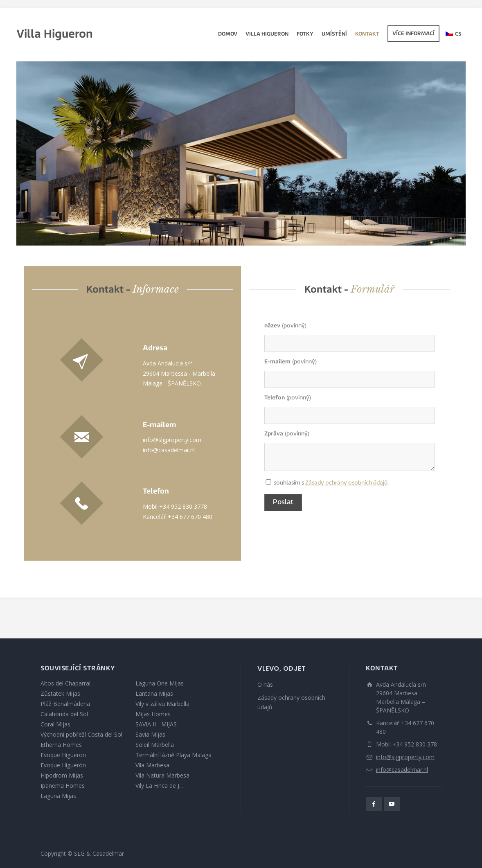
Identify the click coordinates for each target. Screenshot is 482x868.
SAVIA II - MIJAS (156, 724)
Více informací (413, 34)
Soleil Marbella (155, 745)
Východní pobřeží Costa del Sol (81, 734)
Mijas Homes (153, 714)
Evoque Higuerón (63, 765)
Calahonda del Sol (64, 714)
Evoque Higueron (63, 755)
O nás (265, 684)
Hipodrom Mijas (62, 775)
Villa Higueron (267, 34)
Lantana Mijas (154, 693)
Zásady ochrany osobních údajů (346, 483)
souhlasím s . (268, 483)
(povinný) (285, 326)
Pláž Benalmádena (65, 704)
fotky (305, 34)
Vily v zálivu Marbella (162, 704)
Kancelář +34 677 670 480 (178, 517)
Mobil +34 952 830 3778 (175, 506)
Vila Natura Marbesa (162, 775)
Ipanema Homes (63, 786)
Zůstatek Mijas (60, 693)
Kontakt (367, 34)
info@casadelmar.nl (169, 450)
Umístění (334, 34)
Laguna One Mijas (160, 683)
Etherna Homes (61, 745)
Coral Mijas (55, 724)
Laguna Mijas (58, 796)
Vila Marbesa (152, 765)
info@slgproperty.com (172, 440)
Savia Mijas (150, 734)
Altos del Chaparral (65, 683)
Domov (228, 34)
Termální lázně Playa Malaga (173, 755)
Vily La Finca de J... (159, 786)
